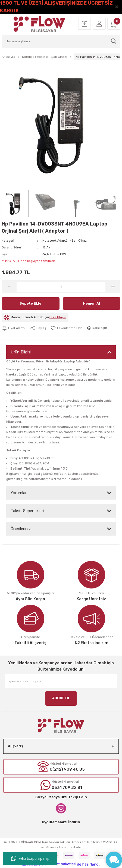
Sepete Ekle (30, 303)
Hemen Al (91, 303)
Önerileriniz (21, 529)
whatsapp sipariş (30, 858)
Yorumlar (19, 493)
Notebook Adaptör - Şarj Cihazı (65, 241)
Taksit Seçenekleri (27, 511)
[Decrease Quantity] (9, 287)
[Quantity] (61, 287)
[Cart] (114, 24)
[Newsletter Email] (61, 681)
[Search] (61, 41)
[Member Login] (99, 24)
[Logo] (40, 24)
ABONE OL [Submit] (61, 698)
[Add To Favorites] (67, 328)
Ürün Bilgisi (21, 352)
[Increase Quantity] (113, 287)
